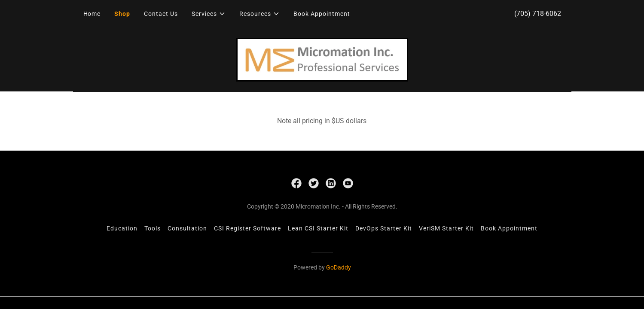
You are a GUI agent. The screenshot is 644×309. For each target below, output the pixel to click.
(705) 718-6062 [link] (538, 14)
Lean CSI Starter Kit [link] (318, 228)
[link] (322, 59)
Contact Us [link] (161, 14)
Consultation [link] (187, 228)
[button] (209, 14)
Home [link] (92, 14)
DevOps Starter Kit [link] (384, 228)
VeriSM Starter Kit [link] (446, 228)
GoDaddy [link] (339, 267)
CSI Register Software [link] (247, 228)
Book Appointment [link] (322, 14)
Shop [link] (122, 14)
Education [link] (122, 228)
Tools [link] (153, 228)
